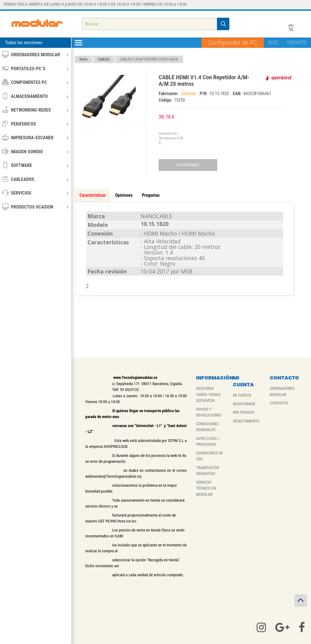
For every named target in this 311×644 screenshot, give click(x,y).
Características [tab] (93, 195)
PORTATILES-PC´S (35, 69)
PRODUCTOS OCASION (35, 207)
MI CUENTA (242, 395)
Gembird (189, 94)
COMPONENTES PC (35, 82)
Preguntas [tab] (151, 195)
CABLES (104, 59)
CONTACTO (297, 43)
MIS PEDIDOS (243, 412)
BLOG (273, 43)
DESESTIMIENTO (246, 421)
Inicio (83, 59)
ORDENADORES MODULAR (35, 55)
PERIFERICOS (35, 124)
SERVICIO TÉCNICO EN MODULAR (206, 488)
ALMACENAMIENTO (35, 96)
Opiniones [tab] (124, 195)
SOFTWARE (35, 165)
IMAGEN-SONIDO (35, 152)
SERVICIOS (35, 193)
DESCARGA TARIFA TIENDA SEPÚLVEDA (208, 394)
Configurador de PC (233, 43)
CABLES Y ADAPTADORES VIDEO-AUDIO (149, 59)
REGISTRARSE (244, 404)
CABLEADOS (35, 179)
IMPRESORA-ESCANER (35, 138)
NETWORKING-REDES (35, 110)
